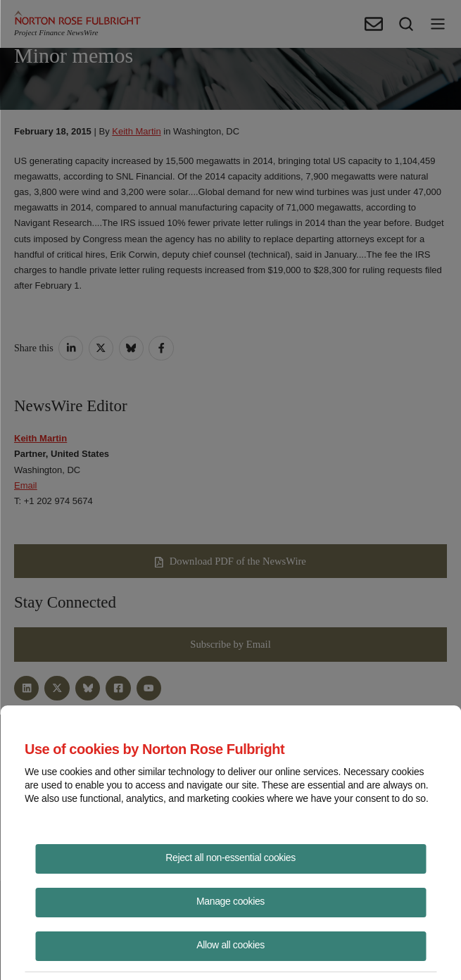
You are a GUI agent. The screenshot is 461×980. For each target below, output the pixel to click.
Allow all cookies (230, 945)
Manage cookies (230, 901)
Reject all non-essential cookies (230, 857)
